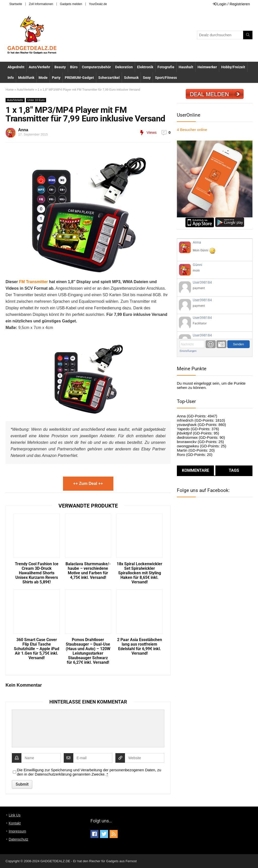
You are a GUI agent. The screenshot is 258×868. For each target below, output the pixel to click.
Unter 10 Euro (36, 100)
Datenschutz (18, 839)
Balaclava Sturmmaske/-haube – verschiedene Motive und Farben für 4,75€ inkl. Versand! (88, 571)
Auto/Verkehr (39, 67)
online (192, 130)
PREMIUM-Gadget (79, 78)
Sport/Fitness (166, 78)
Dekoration (124, 67)
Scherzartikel (109, 78)
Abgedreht (16, 67)
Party (56, 78)
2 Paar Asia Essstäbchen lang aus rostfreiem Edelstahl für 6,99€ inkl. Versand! (140, 647)
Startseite (16, 4)
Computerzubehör (96, 67)
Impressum (17, 831)
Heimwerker (207, 67)
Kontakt (14, 823)
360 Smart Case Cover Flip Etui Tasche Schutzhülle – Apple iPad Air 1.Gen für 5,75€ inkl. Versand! (37, 649)
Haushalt (186, 67)
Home (10, 90)
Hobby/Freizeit (233, 67)
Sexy (147, 78)
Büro (74, 67)
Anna (23, 130)
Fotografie (166, 67)
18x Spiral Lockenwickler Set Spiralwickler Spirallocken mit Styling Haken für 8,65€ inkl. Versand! (139, 573)
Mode (43, 78)
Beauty (60, 67)
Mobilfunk (26, 78)
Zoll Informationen (41, 4)
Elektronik (145, 67)
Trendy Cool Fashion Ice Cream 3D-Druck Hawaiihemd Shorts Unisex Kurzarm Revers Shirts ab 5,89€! (37, 573)
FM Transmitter (33, 282)
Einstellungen (188, 351)
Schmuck (131, 78)
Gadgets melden (71, 4)
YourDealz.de (98, 4)
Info (11, 78)
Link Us (14, 815)
